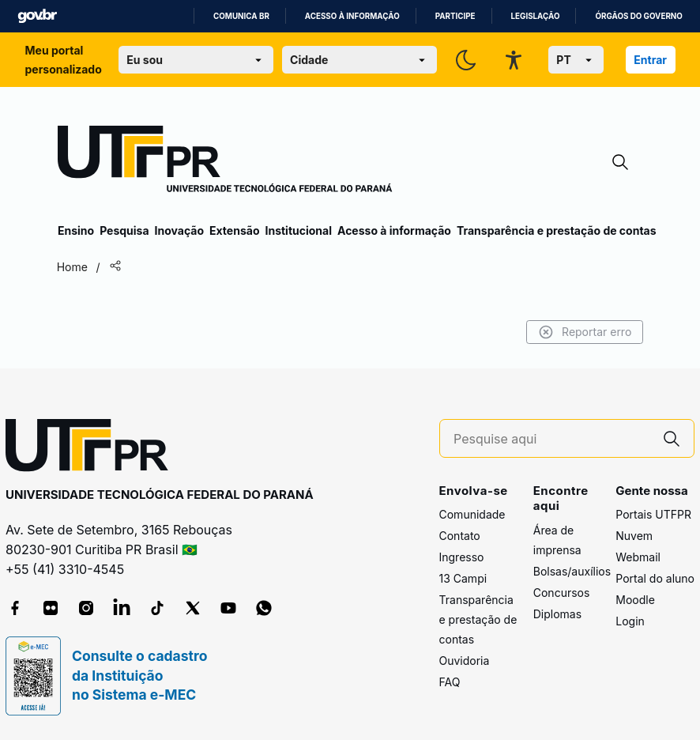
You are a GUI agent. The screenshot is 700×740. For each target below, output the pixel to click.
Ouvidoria (465, 661)
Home (73, 267)
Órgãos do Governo (638, 16)
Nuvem (634, 536)
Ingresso (462, 557)
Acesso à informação (352, 16)
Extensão (234, 230)
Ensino (76, 230)
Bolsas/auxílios (572, 571)
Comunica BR (241, 16)
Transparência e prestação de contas (557, 230)
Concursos (562, 593)
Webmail (638, 557)
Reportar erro (583, 332)
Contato (460, 536)
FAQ (450, 682)
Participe (455, 16)
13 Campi (463, 578)
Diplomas (557, 614)
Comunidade (472, 514)
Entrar (650, 60)
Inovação (179, 230)
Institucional (298, 230)
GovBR (37, 16)
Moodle (635, 600)
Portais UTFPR (653, 514)
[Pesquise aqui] (551, 439)
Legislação (536, 16)
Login (630, 621)
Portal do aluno (655, 578)
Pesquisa (124, 230)
